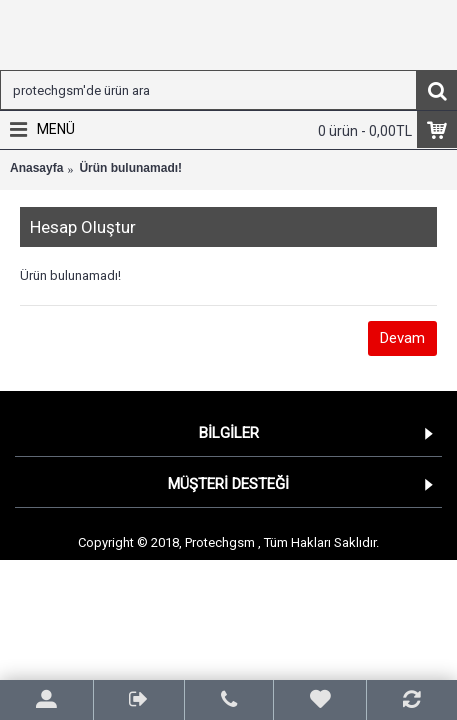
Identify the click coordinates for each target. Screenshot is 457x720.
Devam (402, 338)
